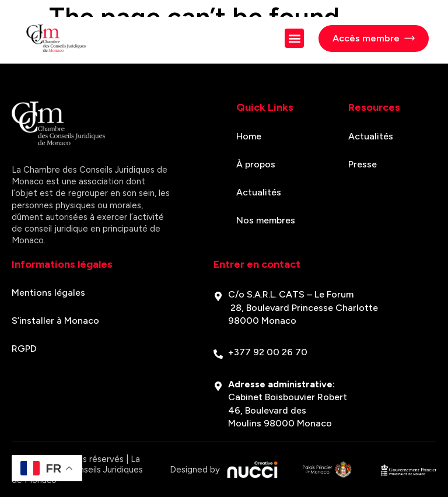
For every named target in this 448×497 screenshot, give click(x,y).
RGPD (24, 349)
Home (249, 136)
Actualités (259, 192)
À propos (256, 164)
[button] (294, 38)
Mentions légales (48, 293)
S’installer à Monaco (55, 321)
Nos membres (266, 220)
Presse (363, 164)
